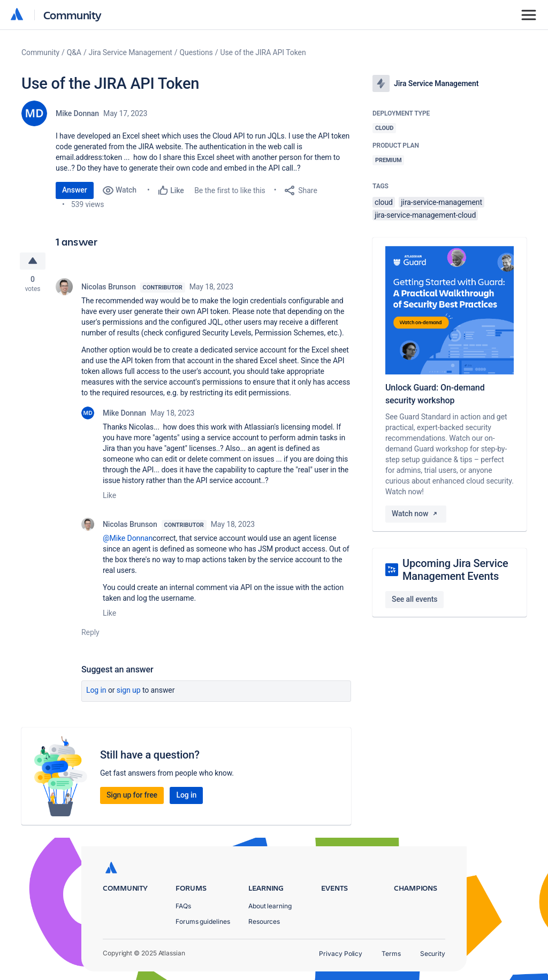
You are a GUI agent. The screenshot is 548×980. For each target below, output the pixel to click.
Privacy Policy (341, 954)
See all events (414, 599)
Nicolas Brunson (109, 287)
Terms (391, 954)
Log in (96, 690)
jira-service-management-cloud (425, 215)
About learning (270, 906)
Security (433, 954)
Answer (75, 190)
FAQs (183, 906)
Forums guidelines (203, 921)
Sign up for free (132, 795)
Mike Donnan (77, 113)
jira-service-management (442, 202)
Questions (196, 52)
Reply (90, 632)
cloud (384, 202)
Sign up (129, 690)
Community (73, 15)
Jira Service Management (131, 52)
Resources (264, 921)
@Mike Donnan (128, 538)
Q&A (74, 52)
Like (109, 495)
